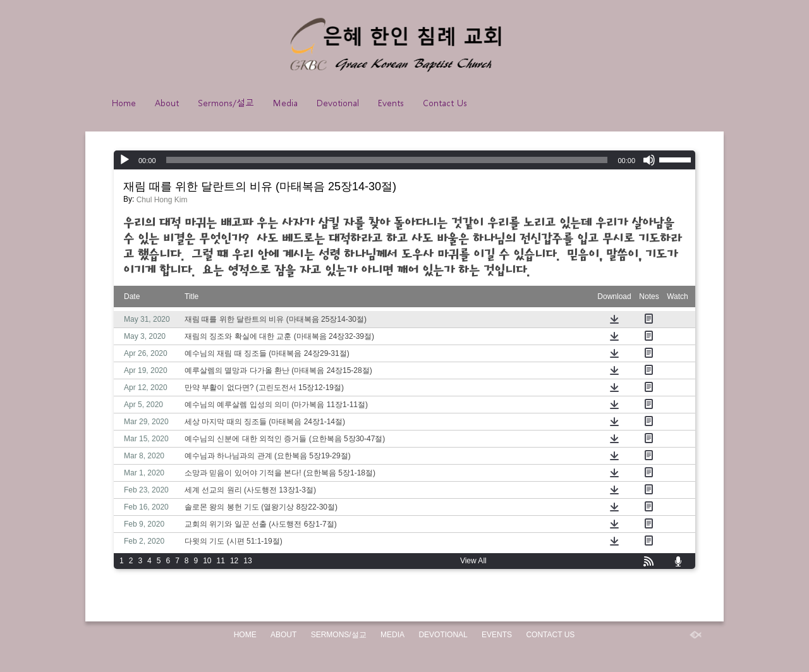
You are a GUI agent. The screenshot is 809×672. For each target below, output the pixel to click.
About (167, 103)
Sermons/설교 (226, 103)
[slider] (387, 160)
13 (247, 561)
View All (473, 561)
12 (234, 561)
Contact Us (445, 103)
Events (391, 103)
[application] (404, 160)
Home (124, 103)
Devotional (338, 103)
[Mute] (649, 160)
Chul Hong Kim (162, 200)
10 (207, 561)
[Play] (125, 160)
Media (285, 103)
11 (221, 561)
